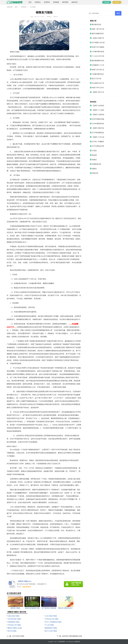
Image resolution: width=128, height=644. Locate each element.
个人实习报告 (49, 625)
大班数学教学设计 (98, 74)
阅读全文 (49, 17)
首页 (30, 2)
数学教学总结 (97, 25)
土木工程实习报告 (51, 616)
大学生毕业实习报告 (14, 619)
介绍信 (94, 151)
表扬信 (94, 160)
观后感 (94, 155)
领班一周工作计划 (98, 29)
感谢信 (94, 169)
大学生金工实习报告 (14, 625)
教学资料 (65, 2)
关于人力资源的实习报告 (53, 622)
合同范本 (47, 2)
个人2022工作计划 (98, 56)
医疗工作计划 (97, 79)
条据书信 (74, 2)
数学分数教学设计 (98, 34)
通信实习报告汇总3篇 (15, 628)
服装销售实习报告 (51, 628)
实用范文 (38, 2)
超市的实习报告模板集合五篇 (72, 636)
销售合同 (95, 173)
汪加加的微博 (61, 642)
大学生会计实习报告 (52, 619)
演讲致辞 (56, 2)
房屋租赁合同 (97, 164)
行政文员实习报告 (13, 616)
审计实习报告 (12, 631)
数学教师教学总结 (98, 61)
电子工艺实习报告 (51, 631)
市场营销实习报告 (13, 622)
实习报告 (33, 7)
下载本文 (55, 17)
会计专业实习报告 (18, 636)
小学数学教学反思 (98, 52)
